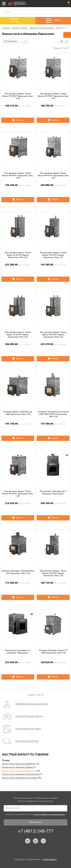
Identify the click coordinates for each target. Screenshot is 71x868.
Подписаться (35, 822)
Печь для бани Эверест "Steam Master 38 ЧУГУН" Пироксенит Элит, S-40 (18, 494)
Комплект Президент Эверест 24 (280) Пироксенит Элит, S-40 (53, 652)
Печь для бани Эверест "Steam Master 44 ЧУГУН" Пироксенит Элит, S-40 (53, 176)
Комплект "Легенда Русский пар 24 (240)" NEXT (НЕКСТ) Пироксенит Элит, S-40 (53, 414)
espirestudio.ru (50, 860)
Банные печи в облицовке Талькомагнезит (21, 774)
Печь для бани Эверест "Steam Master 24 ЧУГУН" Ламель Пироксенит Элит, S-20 (53, 573)
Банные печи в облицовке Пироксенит (19, 771)
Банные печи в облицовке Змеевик (18, 767)
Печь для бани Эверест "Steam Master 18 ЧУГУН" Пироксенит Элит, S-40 (18, 96)
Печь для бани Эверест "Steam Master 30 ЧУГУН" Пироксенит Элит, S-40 (18, 176)
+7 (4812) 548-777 (62, 4)
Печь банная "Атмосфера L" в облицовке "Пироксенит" (18, 652)
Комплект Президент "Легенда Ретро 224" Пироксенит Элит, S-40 (18, 572)
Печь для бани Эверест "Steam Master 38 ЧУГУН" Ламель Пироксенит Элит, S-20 (53, 335)
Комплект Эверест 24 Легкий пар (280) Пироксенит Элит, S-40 (18, 413)
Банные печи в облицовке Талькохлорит (20, 778)
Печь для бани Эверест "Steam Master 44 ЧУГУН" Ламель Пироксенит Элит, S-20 (18, 255)
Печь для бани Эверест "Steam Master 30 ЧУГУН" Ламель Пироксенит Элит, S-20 (18, 335)
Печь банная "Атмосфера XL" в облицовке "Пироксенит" (53, 493)
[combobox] (15, 41)
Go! (65, 12)
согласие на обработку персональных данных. (49, 815)
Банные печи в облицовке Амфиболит (19, 764)
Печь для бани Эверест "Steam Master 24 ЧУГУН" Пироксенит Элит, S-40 (53, 96)
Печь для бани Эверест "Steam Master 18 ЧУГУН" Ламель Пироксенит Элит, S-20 (53, 255)
